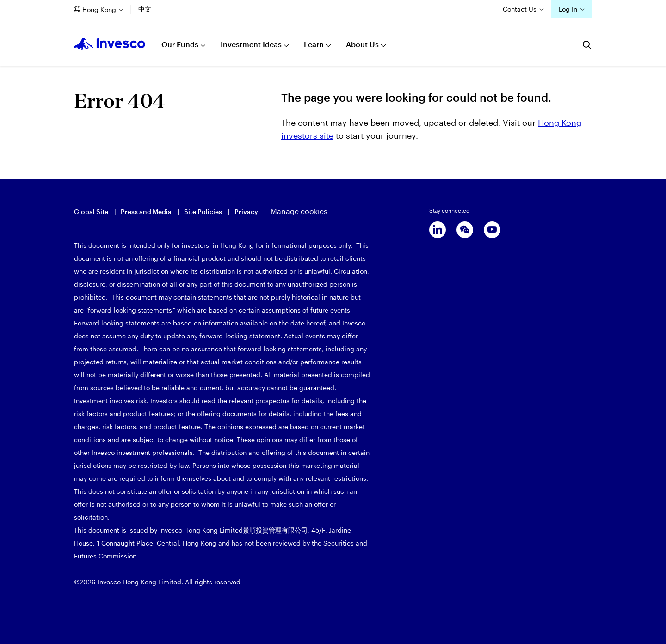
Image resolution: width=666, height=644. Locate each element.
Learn (314, 44)
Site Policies (203, 212)
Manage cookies (299, 211)
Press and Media (146, 212)
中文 (145, 9)
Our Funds (180, 44)
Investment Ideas (251, 44)
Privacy (246, 212)
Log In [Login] (568, 9)
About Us (362, 44)
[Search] (587, 45)
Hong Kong (99, 9)
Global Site (91, 212)
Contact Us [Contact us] (520, 9)
